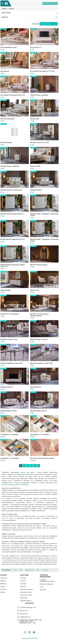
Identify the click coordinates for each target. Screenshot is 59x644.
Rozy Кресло (5, 71)
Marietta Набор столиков (39, 339)
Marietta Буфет (6, 290)
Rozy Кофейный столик (9, 47)
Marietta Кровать (36, 190)
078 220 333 (23, 614)
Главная (4, 9)
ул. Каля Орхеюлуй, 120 (26, 607)
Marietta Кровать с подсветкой (11, 190)
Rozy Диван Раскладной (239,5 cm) (13, 95)
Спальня (23, 581)
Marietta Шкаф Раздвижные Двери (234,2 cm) (13, 266)
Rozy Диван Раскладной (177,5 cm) (42, 71)
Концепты (4, 578)
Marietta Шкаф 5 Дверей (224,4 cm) (13, 239)
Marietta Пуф (35, 119)
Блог (21, 570)
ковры (4, 560)
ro (56, 3)
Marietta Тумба (35, 166)
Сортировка (35, 24)
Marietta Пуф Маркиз (8, 119)
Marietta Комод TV (7, 387)
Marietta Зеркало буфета (39, 265)
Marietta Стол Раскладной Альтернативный (39, 315)
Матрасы (3, 584)
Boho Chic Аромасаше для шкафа (42, 458)
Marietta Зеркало (6, 142)
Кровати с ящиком (26, 589)
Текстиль (4, 589)
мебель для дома (27, 472)
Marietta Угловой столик (9, 339)
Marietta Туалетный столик (40, 142)
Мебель (3, 581)
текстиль (53, 558)
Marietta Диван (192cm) (9, 411)
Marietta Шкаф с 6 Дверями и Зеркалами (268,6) (44, 215)
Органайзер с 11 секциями (39, 434)
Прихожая (24, 598)
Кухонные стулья (26, 595)
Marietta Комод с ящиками (10, 166)
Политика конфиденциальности (47, 580)
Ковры (3, 587)
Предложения (30, 570)
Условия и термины (46, 584)
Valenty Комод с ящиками (39, 95)
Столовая (23, 584)
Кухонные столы (26, 592)
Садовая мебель (26, 601)
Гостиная (23, 578)
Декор (3, 592)
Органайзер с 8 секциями (9, 434)
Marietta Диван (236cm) (38, 411)
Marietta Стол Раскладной (10, 314)
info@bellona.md (24, 617)
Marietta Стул (35, 290)
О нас (15, 570)
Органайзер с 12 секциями (10, 458)
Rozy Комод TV (35, 47)
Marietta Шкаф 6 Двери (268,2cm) (12, 214)
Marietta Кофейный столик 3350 (41, 363)
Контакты (45, 570)
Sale (38, 570)
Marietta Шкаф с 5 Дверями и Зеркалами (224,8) (44, 240)
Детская (23, 587)
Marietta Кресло (36, 387)
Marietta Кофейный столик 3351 (12, 363)
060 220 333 (23, 610)
